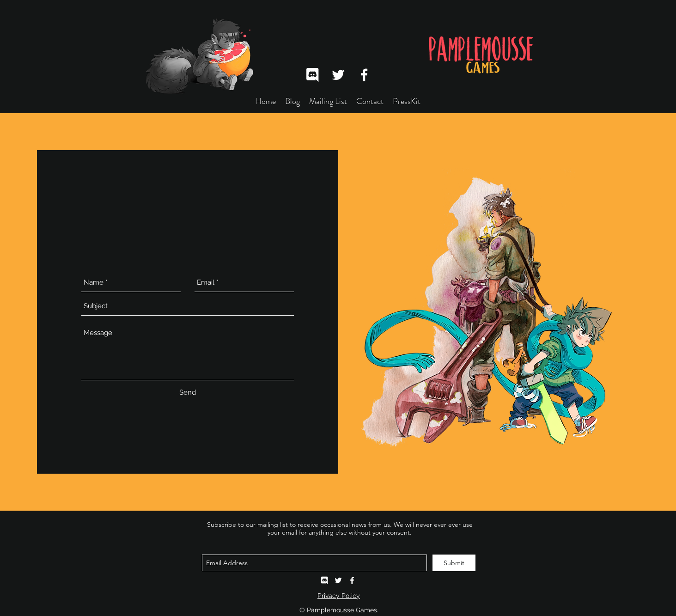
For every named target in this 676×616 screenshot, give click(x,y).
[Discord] (312, 75)
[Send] (188, 393)
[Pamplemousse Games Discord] (324, 580)
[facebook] (364, 75)
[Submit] (454, 563)
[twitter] (338, 75)
